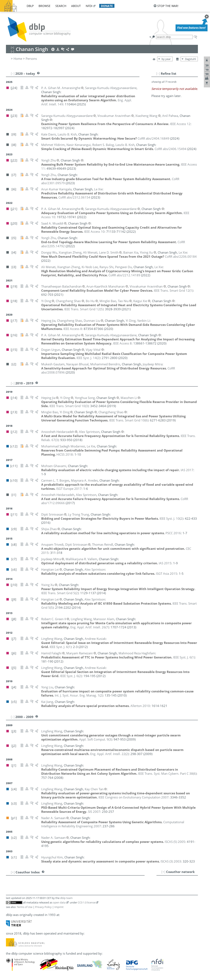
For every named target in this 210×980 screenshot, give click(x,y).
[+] (163, 872)
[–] (158, 73)
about (76, 6)
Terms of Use (25, 907)
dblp (30, 6)
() (173, 290)
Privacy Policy (43, 907)
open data (59, 902)
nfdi (89, 6)
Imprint (59, 907)
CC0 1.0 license (87, 902)
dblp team (66, 898)
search (61, 6)
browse (45, 6)
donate (107, 6)
